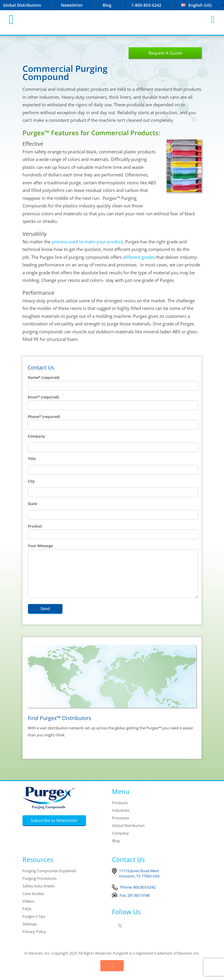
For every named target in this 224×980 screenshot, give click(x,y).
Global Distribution (22, 5)
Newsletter (72, 5)
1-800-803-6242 (147, 5)
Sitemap (30, 933)
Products (120, 811)
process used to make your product (87, 242)
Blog (107, 5)
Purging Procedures (40, 887)
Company (120, 842)
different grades (139, 257)
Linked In (129, 934)
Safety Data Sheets (39, 895)
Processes (121, 827)
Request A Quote (165, 53)
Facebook (113, 934)
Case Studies (33, 902)
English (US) (196, 5)
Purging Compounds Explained (49, 880)
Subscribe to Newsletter (54, 829)
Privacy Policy (34, 940)
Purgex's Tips (34, 925)
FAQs (27, 917)
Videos (28, 910)
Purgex (112, 20)
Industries (121, 819)
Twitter (120, 934)
